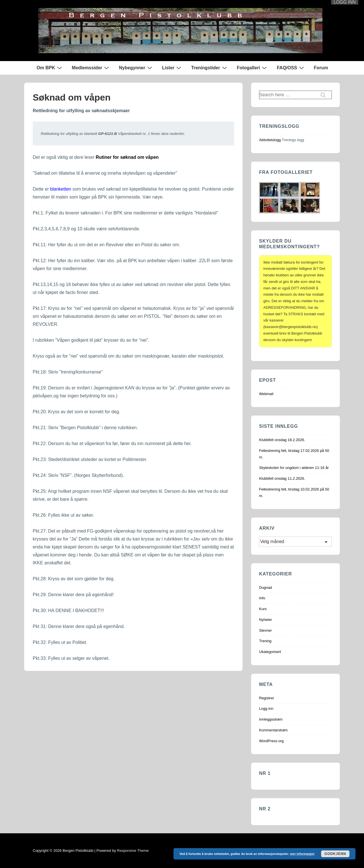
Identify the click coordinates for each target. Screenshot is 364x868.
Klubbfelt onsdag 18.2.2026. (282, 440)
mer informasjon (302, 854)
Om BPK (50, 68)
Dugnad (266, 588)
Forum (321, 68)
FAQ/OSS (291, 68)
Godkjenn (335, 854)
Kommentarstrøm (273, 730)
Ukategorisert (270, 652)
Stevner (265, 630)
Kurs (263, 609)
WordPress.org (271, 741)
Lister (172, 68)
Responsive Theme (133, 851)
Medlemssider (91, 68)
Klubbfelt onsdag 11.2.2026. (282, 478)
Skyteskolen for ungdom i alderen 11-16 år (294, 468)
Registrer (267, 698)
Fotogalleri (253, 68)
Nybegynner (136, 68)
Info (262, 598)
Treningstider (210, 68)
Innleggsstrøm (271, 719)
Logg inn (266, 709)
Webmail (266, 394)
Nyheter (266, 620)
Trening (265, 641)
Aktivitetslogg (270, 140)
